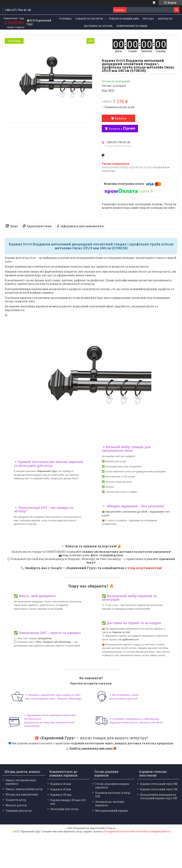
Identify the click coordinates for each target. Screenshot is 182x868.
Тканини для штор (19, 811)
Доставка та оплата (98, 26)
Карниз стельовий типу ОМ (159, 784)
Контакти (165, 19)
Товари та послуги (89, 19)
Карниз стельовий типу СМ (159, 789)
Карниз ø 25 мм (61, 795)
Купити (121, 118)
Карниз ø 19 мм (61, 789)
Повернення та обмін (132, 26)
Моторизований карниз (112, 811)
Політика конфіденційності (154, 831)
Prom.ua (111, 828)
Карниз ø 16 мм (61, 784)
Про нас (148, 19)
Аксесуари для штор (64, 809)
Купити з (122, 129)
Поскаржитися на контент (120, 831)
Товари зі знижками (124, 19)
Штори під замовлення (22, 794)
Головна (65, 19)
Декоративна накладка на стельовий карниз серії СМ (159, 796)
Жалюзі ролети (16, 805)
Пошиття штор (16, 800)
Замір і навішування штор (24, 789)
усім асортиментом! (145, 568)
